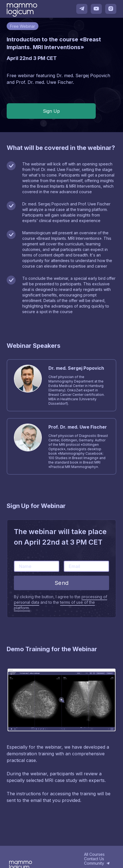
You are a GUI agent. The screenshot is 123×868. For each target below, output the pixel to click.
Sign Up (51, 111)
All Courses (94, 855)
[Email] (86, 566)
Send (62, 583)
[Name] (37, 566)
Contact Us (94, 859)
